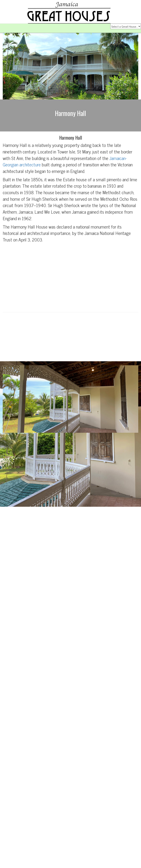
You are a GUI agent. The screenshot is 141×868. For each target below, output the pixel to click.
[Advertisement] (70, 277)
